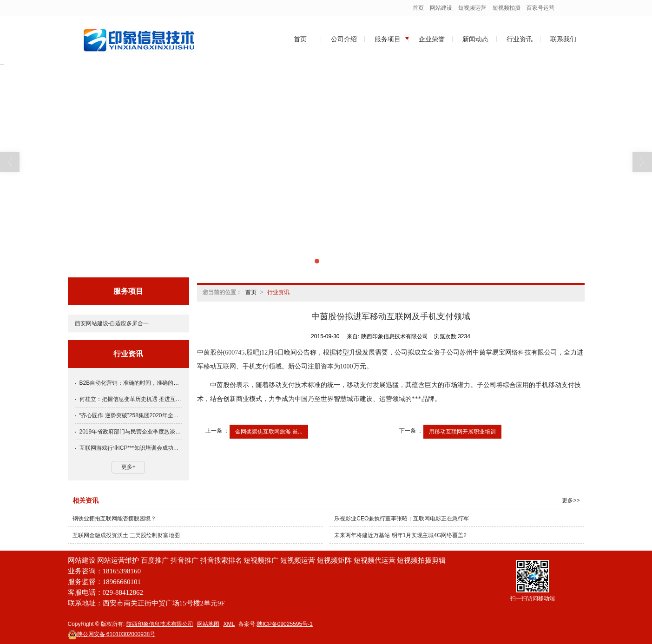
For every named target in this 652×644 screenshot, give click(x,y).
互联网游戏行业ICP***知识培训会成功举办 (131, 448)
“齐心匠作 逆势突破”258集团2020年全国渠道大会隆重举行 (131, 415)
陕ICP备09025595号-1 (285, 624)
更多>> (571, 500)
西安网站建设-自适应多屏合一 (112, 323)
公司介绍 (344, 39)
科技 (525, 352)
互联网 (226, 366)
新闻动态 (475, 39)
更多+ (128, 467)
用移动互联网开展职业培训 (462, 432)
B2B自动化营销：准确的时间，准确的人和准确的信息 (131, 383)
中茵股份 (210, 352)
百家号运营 (540, 8)
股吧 (253, 352)
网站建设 (441, 8)
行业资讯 (520, 39)
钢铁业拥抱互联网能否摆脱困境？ (114, 519)
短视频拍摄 (507, 8)
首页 (418, 8)
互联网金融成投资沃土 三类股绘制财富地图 (126, 535)
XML (229, 624)
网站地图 (208, 624)
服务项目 (388, 39)
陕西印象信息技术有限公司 (160, 624)
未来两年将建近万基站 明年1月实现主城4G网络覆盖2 (400, 535)
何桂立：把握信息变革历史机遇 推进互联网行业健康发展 (131, 399)
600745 (235, 352)
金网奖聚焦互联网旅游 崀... (269, 432)
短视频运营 (472, 8)
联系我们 (563, 39)
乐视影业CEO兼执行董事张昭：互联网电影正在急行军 (402, 519)
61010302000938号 (112, 634)
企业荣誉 (432, 39)
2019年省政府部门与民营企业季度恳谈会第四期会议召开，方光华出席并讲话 (131, 432)
